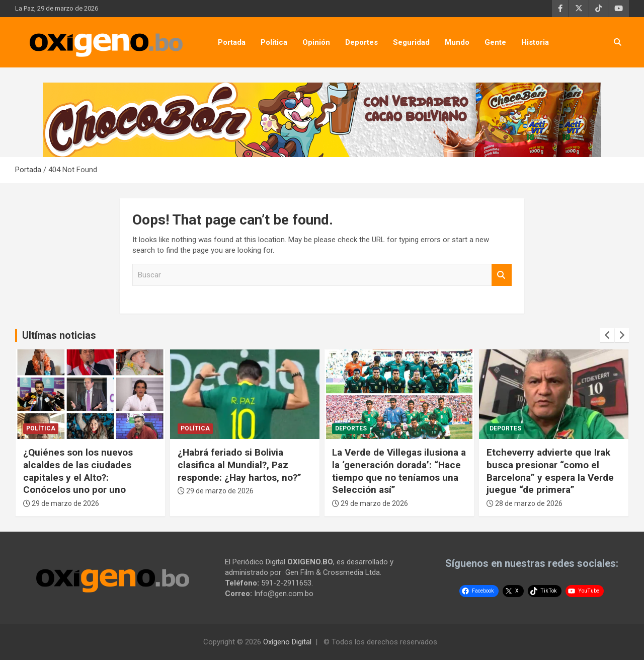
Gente (495, 42)
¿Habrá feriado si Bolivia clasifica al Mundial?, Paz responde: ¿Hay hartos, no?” (239, 465)
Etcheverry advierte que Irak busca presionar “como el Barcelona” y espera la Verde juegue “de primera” (550, 471)
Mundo (457, 42)
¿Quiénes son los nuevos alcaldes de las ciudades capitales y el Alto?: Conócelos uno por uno (78, 471)
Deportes (361, 42)
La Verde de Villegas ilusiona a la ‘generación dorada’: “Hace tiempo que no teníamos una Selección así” (399, 471)
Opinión (316, 42)
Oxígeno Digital (287, 642)
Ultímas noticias (59, 335)
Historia (535, 42)
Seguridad (411, 42)
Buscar (502, 275)
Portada (232, 42)
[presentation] (607, 335)
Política (274, 42)
